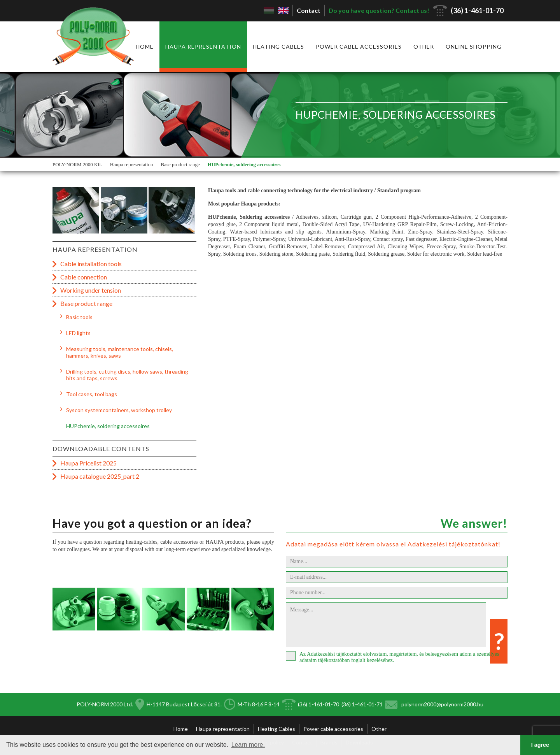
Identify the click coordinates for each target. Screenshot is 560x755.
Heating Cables (278, 47)
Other (424, 47)
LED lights (78, 333)
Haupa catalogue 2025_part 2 (100, 476)
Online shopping (474, 47)
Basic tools (79, 317)
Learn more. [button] (248, 745)
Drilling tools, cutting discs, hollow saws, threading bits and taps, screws (127, 375)
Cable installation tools (91, 264)
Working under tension (91, 290)
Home (145, 47)
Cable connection (84, 277)
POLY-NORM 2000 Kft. (77, 164)
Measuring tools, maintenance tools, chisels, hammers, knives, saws (120, 352)
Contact (309, 10)
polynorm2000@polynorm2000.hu (442, 704)
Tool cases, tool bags (92, 394)
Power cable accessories (359, 47)
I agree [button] (540, 745)
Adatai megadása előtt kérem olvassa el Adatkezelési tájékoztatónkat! (393, 544)
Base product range (180, 164)
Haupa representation (203, 47)
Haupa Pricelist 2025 (88, 463)
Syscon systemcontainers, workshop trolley (119, 410)
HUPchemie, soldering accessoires (244, 164)
